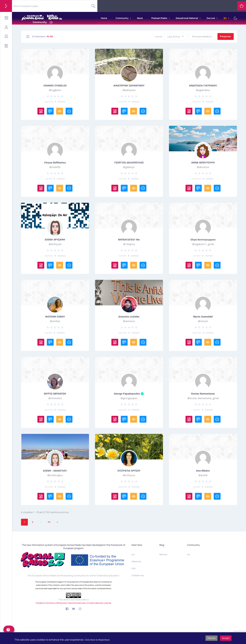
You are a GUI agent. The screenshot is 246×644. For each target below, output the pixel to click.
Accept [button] (226, 638)
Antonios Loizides (129, 317)
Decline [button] (211, 638)
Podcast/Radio (159, 18)
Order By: (159, 37)
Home (104, 18)
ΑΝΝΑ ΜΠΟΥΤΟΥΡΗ (203, 163)
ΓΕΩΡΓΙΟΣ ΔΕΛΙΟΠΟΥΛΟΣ (129, 163)
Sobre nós (136, 561)
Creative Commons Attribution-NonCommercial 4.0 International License (73, 603)
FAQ (134, 568)
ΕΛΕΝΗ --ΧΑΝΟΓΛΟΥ (55, 471)
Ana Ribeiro (203, 471)
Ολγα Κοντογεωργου (203, 240)
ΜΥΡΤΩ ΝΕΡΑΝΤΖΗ (55, 394)
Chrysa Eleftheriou (55, 163)
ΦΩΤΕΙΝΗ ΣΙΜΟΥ (55, 317)
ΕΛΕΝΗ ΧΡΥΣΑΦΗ (55, 240)
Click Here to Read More (97, 640)
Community (122, 18)
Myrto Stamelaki (203, 317)
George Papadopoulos (129, 394)
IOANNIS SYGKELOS (55, 86)
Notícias (163, 554)
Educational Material (187, 18)
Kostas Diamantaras (203, 394)
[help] (9, 630)
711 (49, 522)
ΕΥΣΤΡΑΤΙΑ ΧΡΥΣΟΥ (129, 471)
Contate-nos (138, 575)
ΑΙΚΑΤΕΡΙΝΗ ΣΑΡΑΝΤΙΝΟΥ (129, 86)
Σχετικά (211, 18)
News (140, 18)
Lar (133, 554)
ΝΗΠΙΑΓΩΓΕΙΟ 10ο (129, 240)
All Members (43, 36)
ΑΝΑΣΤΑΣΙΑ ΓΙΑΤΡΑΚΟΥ (203, 86)
